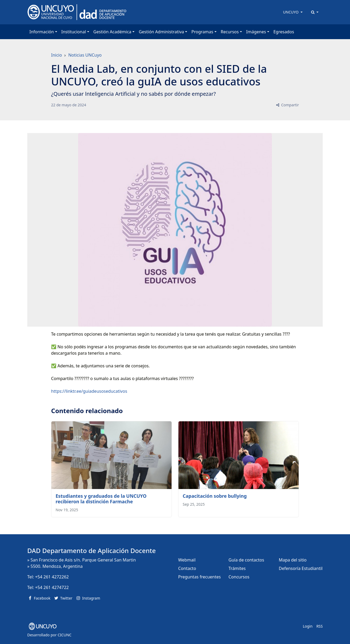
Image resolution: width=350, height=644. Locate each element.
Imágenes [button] (256, 32)
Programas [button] (202, 32)
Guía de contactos (246, 560)
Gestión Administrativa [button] (161, 32)
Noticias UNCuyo (85, 55)
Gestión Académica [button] (112, 32)
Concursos (239, 577)
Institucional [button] (74, 32)
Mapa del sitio (293, 560)
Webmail (187, 560)
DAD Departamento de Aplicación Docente (91, 551)
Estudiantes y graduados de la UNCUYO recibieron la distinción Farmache (101, 499)
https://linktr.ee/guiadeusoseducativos (89, 391)
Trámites (237, 568)
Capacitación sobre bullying (215, 496)
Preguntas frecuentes (199, 577)
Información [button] (42, 32)
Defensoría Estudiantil (301, 568)
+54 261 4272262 (52, 577)
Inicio (57, 55)
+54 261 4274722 (52, 587)
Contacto (187, 568)
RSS (320, 626)
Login (308, 626)
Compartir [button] (287, 105)
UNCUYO (291, 12)
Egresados (284, 32)
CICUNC (65, 635)
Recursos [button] (230, 32)
